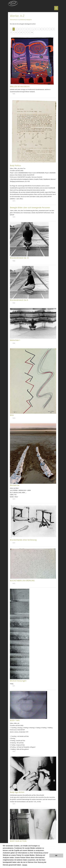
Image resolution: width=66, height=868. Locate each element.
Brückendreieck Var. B (19, 258)
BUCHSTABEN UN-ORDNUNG (22, 581)
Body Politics (15, 165)
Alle (32, 32)
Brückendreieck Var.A (19, 300)
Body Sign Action (17, 792)
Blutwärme (15, 485)
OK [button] (56, 856)
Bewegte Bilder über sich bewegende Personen (30, 208)
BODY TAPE (15, 720)
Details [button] (25, 865)
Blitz (12, 415)
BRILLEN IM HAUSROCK (20, 86)
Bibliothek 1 (15, 340)
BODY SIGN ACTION (18, 841)
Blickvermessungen (18, 681)
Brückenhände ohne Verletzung (23, 540)
